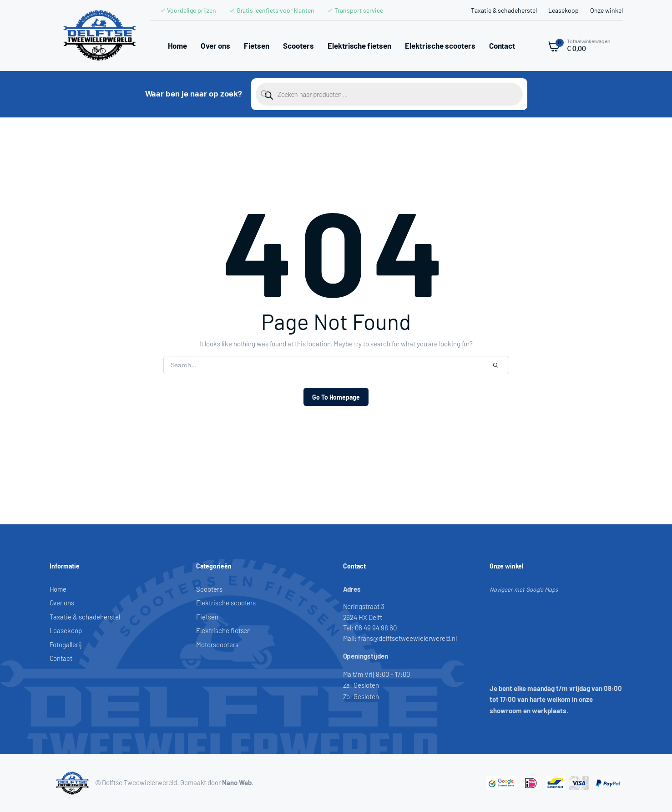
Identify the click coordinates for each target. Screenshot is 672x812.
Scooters (298, 46)
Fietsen (257, 46)
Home (178, 46)
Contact (502, 46)
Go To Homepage (336, 397)
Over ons (215, 46)
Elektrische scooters (440, 46)
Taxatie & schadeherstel (504, 10)
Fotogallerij (66, 645)
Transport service (359, 10)
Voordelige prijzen (191, 10)
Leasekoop (563, 10)
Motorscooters (217, 645)
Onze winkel (606, 10)
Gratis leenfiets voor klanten (275, 10)
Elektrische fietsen (359, 46)
